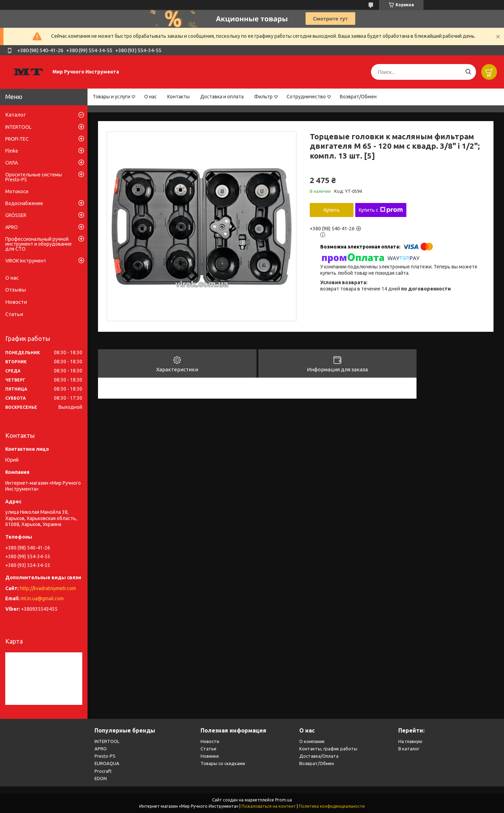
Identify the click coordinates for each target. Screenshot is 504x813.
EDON (101, 778)
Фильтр (263, 97)
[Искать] (468, 72)
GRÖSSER (16, 215)
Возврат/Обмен (358, 97)
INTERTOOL (18, 127)
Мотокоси (17, 191)
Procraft (103, 771)
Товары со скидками (223, 763)
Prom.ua (283, 800)
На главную (410, 741)
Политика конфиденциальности (332, 806)
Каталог (16, 115)
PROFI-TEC (17, 139)
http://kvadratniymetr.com (48, 588)
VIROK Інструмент (26, 261)
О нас (150, 97)
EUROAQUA (107, 763)
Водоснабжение (24, 203)
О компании (312, 741)
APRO (12, 227)
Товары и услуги (111, 97)
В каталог (409, 749)
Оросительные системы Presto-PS (34, 177)
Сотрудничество (306, 97)
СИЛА (12, 163)
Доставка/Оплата (319, 756)
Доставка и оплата (222, 97)
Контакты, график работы (328, 749)
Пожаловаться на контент (269, 806)
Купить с (381, 210)
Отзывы (16, 290)
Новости (16, 302)
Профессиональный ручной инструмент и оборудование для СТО (38, 244)
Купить (332, 210)
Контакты (178, 97)
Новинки (210, 756)
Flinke (12, 151)
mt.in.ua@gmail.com (42, 598)
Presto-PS (105, 756)
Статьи (14, 314)
